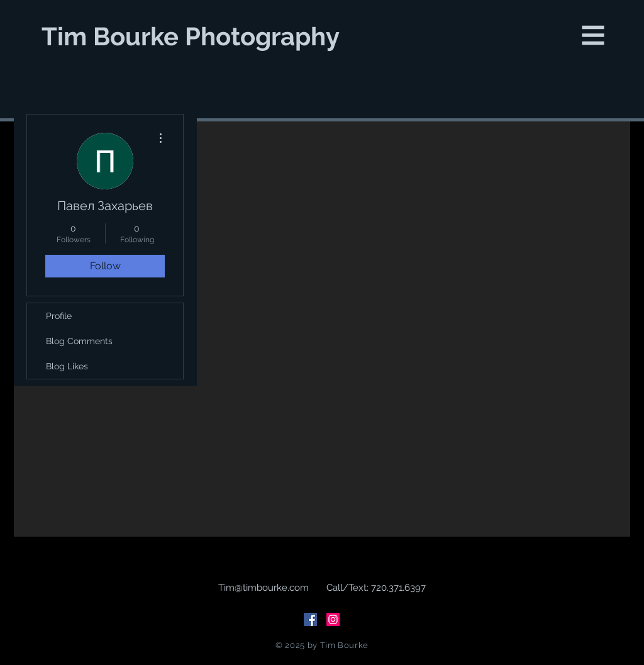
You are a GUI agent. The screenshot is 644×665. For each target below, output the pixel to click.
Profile (59, 316)
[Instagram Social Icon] (333, 619)
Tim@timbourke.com (264, 588)
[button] (593, 36)
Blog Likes (67, 366)
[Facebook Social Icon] (310, 619)
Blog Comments (79, 341)
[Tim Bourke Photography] (192, 36)
